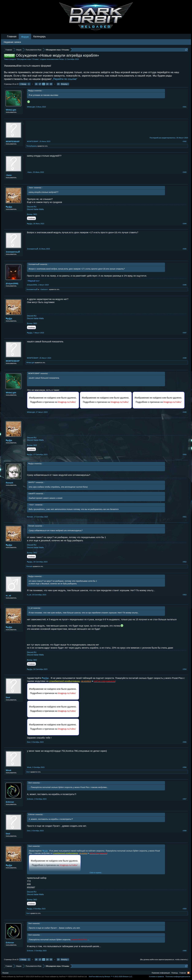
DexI (8, 697)
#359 (185, 909)
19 (47, 84)
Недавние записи (12, 42)
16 (36, 84)
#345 (185, 249)
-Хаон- (9, 175)
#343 (185, 172)
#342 (185, 141)
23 (58, 84)
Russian (6, 973)
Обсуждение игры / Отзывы (28, 59)
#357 (185, 799)
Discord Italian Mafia (35, 209)
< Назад (23, 84)
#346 (185, 285)
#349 (185, 412)
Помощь (175, 973)
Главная (12, 36)
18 (44, 84)
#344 (185, 224)
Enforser (10, 802)
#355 (185, 742)
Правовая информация (161, 973)
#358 (185, 831)
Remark (10, 483)
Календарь (40, 36)
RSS (188, 973)
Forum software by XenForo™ (66, 976)
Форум (25, 37)
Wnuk (9, 770)
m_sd (8, 596)
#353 (185, 595)
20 (51, 84)
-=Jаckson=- (44, 289)
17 (40, 84)
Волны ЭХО (32, 214)
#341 (185, 107)
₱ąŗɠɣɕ (9, 207)
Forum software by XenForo (23, 976)
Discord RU (32, 207)
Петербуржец (32, 146)
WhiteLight (11, 110)
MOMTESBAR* (13, 141)
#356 (185, 767)
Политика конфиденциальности (178, 976)
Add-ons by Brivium (111, 976)
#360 (185, 951)
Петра (61, 59)
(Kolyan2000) (12, 283)
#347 (185, 333)
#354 (185, 669)
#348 (185, 358)
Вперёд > (65, 84)
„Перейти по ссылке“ (65, 79)
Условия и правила (156, 976)
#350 (185, 454)
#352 (185, 562)
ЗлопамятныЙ (13, 252)
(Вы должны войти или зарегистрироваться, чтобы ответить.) (164, 959)
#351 (185, 517)
